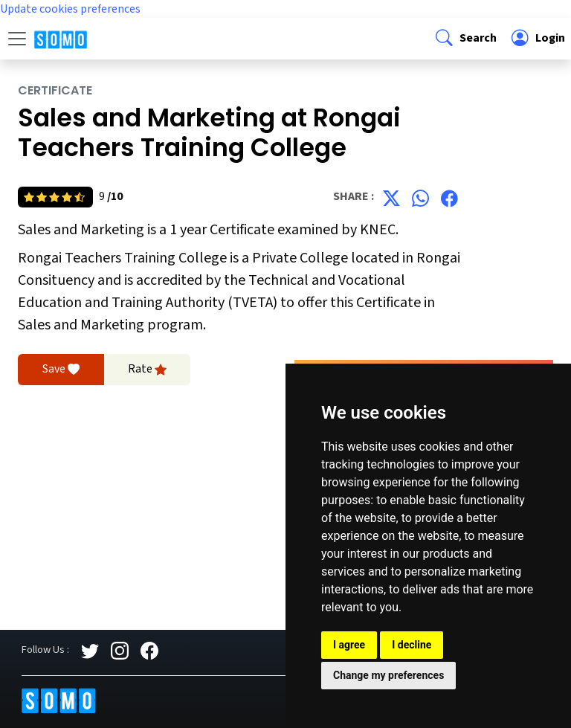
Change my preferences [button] (388, 675)
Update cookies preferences (70, 9)
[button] (465, 39)
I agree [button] (349, 645)
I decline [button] (412, 645)
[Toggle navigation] (17, 39)
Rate (147, 370)
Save (61, 370)
